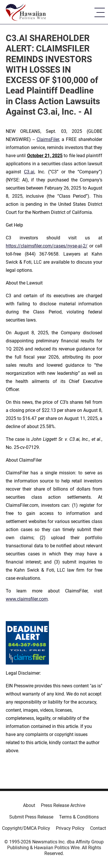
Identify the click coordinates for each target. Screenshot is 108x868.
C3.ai (29, 172)
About (29, 805)
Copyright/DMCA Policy (26, 828)
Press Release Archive (63, 805)
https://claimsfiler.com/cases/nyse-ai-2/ (47, 246)
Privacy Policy (70, 828)
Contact (98, 828)
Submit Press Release (31, 817)
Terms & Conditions (79, 817)
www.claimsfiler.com (27, 599)
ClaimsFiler (48, 139)
